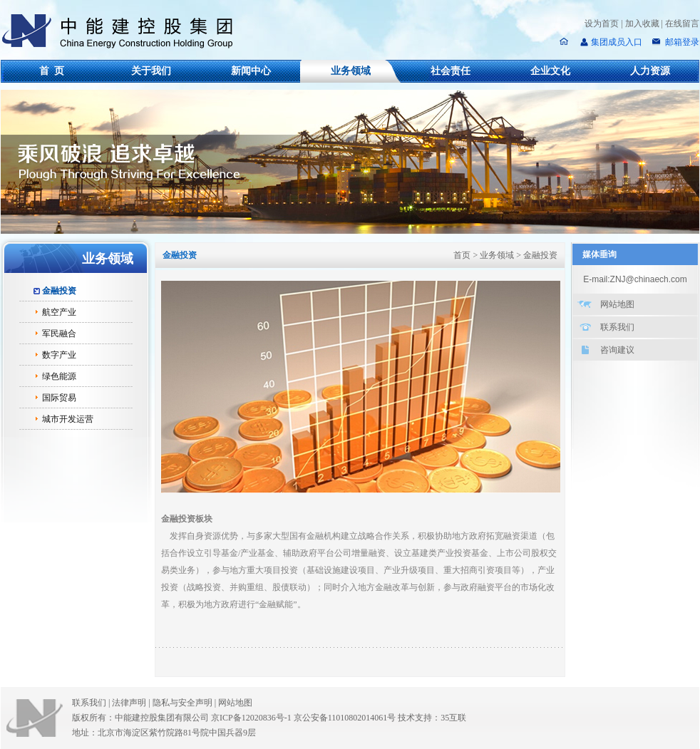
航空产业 (59, 312)
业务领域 (351, 71)
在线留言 (682, 24)
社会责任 (451, 71)
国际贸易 (59, 398)
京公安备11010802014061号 (345, 718)
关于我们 (151, 71)
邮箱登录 (681, 42)
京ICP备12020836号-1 (251, 718)
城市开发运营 (68, 419)
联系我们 (617, 327)
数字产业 (59, 355)
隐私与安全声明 (182, 703)
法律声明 (132, 703)
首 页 (52, 71)
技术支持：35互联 (432, 718)
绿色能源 (59, 376)
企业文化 (550, 71)
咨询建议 (617, 350)
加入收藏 (642, 24)
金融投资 (59, 291)
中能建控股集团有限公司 (123, 31)
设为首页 (602, 24)
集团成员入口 (617, 42)
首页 (462, 255)
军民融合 (59, 334)
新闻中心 (251, 71)
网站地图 (617, 304)
